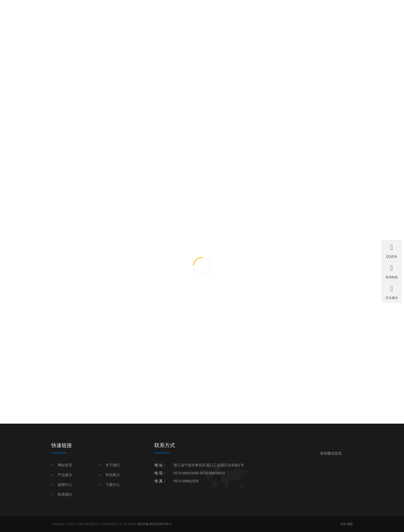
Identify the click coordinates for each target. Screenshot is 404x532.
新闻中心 (65, 485)
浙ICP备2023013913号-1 (154, 524)
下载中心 (113, 485)
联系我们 (65, 494)
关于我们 (113, 465)
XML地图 (346, 524)
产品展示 (65, 475)
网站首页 (65, 465)
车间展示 (113, 475)
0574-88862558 (186, 481)
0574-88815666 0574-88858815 (199, 473)
